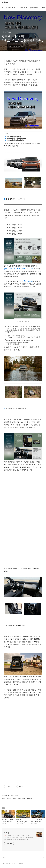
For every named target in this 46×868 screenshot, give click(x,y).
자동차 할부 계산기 (10, 8)
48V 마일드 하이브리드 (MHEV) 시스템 (19, 269)
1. (6, 137)
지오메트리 (28, 281)
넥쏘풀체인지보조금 (34, 8)
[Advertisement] (23, 496)
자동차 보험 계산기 (22, 8)
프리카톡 (5, 2)
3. (6, 140)
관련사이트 (5, 857)
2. (6, 138)
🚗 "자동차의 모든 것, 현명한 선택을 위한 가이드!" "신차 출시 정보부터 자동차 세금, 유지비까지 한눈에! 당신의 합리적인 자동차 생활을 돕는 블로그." (18, 837)
